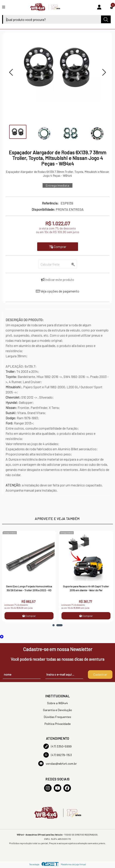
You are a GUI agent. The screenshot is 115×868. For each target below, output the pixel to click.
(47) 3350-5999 (57, 746)
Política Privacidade (58, 724)
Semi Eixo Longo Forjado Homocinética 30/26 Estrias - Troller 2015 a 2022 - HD (30, 588)
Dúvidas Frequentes (57, 717)
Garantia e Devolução (57, 710)
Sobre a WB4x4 (57, 703)
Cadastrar (100, 674)
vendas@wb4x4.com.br (57, 764)
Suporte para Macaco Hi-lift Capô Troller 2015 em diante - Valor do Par (87, 588)
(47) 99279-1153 (58, 755)
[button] (11, 72)
